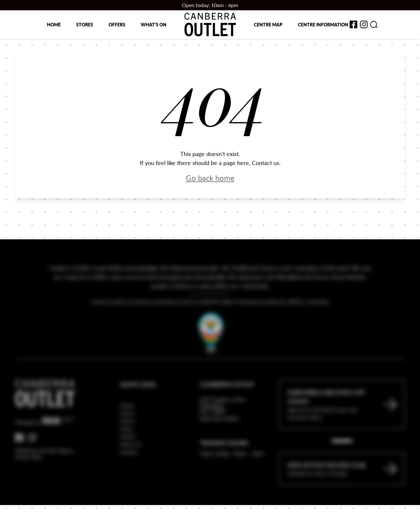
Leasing (128, 469)
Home (54, 24)
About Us (131, 461)
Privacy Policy (29, 474)
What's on (154, 24)
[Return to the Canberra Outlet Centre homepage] (210, 25)
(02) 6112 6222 (219, 435)
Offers (117, 24)
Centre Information (323, 24)
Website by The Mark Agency (45, 467)
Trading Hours (224, 460)
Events (128, 453)
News (127, 445)
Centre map (268, 24)
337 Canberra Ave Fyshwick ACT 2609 (223, 422)
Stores (85, 24)
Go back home (210, 178)
